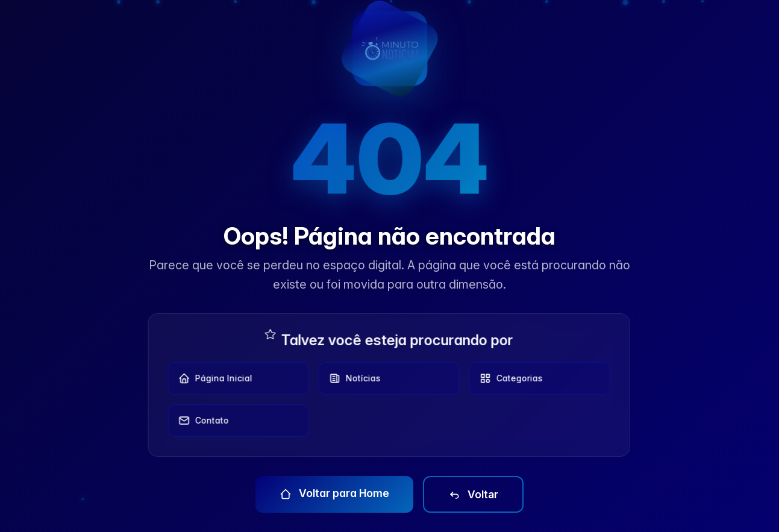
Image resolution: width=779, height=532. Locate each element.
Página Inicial (212, 378)
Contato (200, 421)
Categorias (508, 378)
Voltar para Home (334, 493)
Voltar (473, 495)
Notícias (351, 378)
